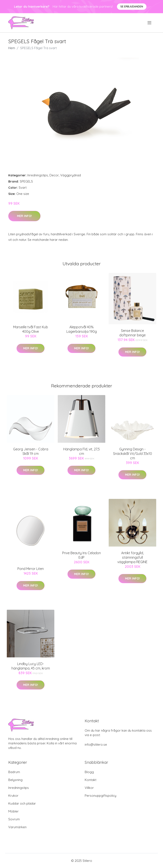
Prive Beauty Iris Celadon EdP (81, 555)
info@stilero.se (96, 745)
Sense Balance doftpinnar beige (132, 333)
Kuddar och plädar (22, 803)
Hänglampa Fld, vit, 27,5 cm (81, 451)
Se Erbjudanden (132, 6)
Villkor (89, 788)
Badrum (14, 772)
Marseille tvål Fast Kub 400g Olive (31, 329)
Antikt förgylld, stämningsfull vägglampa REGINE (132, 557)
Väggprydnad (71, 175)
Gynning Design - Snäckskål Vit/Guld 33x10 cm (133, 454)
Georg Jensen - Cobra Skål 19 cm (31, 451)
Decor (54, 175)
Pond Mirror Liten (31, 569)
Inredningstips (38, 175)
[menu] (150, 23)
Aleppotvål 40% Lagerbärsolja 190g (82, 329)
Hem (12, 48)
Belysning (15, 780)
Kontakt (91, 780)
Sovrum (14, 819)
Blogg (89, 772)
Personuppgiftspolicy (100, 796)
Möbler (13, 811)
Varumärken (17, 827)
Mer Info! (24, 216)
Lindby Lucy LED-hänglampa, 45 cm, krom (31, 666)
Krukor (13, 796)
